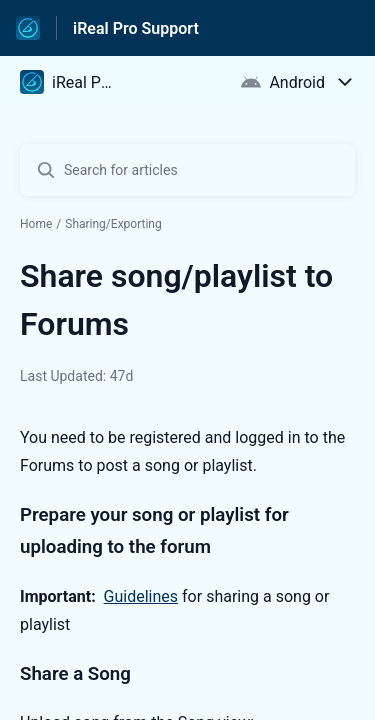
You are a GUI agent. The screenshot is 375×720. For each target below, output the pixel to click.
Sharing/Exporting (113, 224)
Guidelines (141, 596)
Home (36, 224)
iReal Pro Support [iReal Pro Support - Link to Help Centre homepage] (136, 28)
